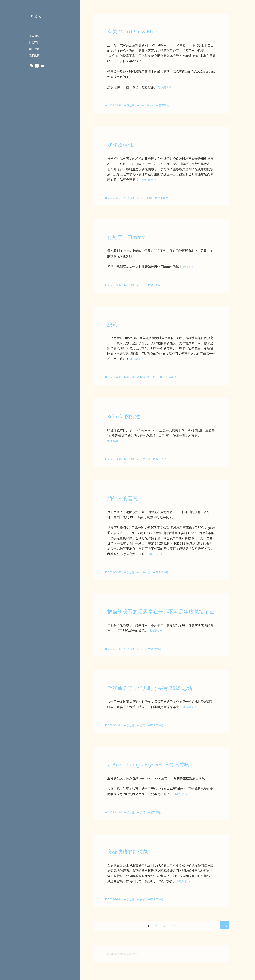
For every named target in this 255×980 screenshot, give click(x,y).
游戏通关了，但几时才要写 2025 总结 (161, 702)
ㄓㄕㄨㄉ (35, 16)
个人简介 (34, 36)
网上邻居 (34, 49)
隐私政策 (34, 55)
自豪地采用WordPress (135, 971)
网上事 (133, 105)
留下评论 (167, 105)
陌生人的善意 (126, 503)
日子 (145, 287)
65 (173, 942)
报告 (145, 199)
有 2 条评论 (173, 380)
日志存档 (34, 42)
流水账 (133, 199)
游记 (145, 828)
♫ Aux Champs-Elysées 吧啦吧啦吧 (159, 780)
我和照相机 (123, 145)
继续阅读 (166, 87)
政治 (145, 380)
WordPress (150, 105)
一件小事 (148, 463)
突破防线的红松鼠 (133, 868)
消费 (153, 199)
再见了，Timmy (131, 238)
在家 (145, 916)
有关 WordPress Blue (139, 31)
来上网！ (156, 380)
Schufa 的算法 (128, 420)
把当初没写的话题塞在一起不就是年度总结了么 (158, 621)
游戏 (145, 740)
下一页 (224, 944)
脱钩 (114, 326)
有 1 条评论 (165, 577)
